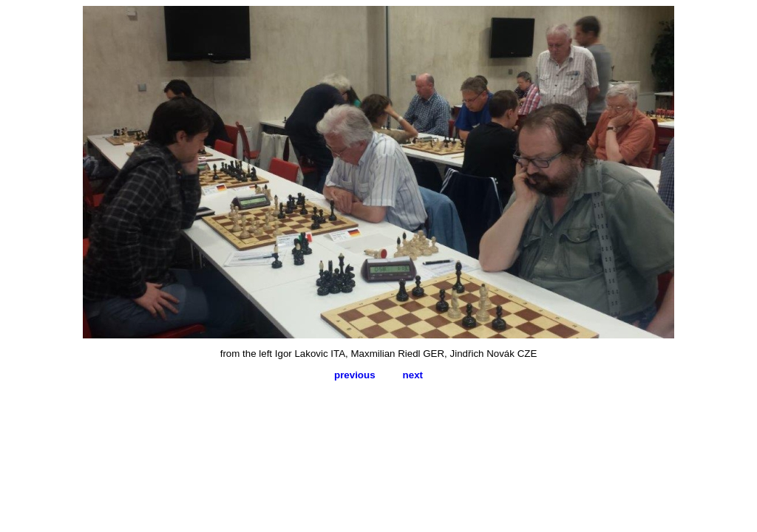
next (413, 375)
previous (355, 375)
